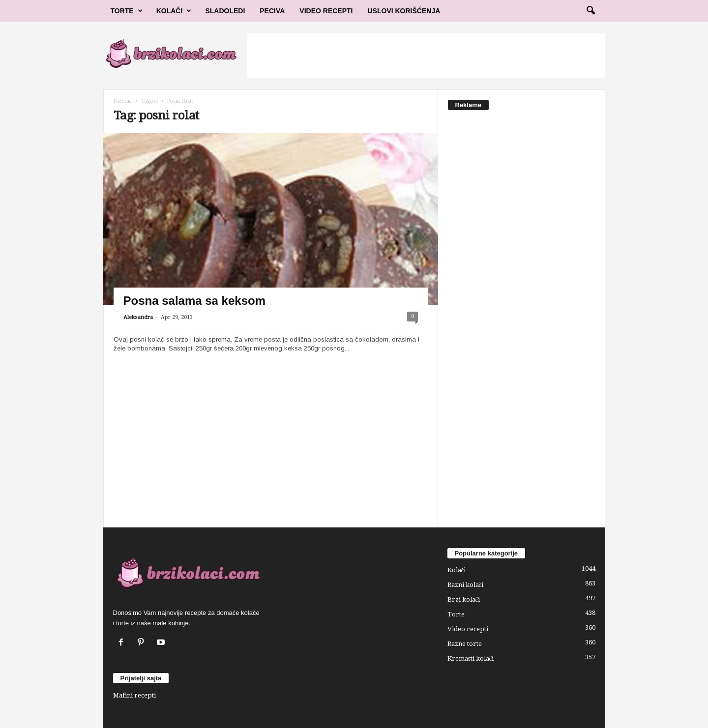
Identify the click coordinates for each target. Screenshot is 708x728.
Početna (123, 101)
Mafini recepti (134, 695)
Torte (127, 11)
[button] (590, 11)
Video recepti (468, 629)
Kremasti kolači (471, 658)
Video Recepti (326, 11)
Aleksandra (138, 317)
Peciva (272, 11)
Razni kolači (466, 585)
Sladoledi (225, 11)
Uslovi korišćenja (404, 11)
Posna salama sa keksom (195, 301)
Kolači (174, 11)
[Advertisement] (426, 56)
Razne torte (465, 644)
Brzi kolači (464, 599)
